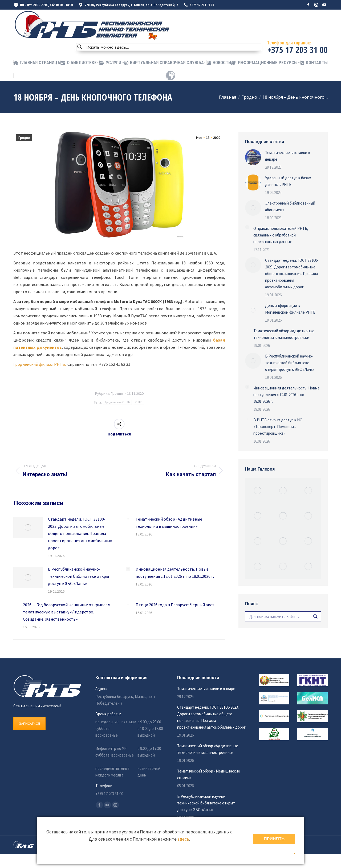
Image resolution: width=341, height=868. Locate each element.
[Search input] (173, 47)
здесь (183, 839)
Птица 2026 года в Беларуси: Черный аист (175, 605)
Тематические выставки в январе (288, 156)
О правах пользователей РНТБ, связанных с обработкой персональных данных (281, 235)
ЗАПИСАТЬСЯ (29, 724)
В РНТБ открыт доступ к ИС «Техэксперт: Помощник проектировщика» (278, 427)
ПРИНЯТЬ (274, 839)
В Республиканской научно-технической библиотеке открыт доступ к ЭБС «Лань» (80, 576)
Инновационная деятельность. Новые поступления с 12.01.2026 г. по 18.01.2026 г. (175, 573)
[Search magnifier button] (80, 47)
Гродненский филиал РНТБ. (40, 364)
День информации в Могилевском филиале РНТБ (290, 309)
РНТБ (139, 402)
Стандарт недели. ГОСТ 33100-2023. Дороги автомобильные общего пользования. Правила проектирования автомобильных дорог (80, 533)
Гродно (24, 138)
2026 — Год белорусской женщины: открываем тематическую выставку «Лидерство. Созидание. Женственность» (67, 612)
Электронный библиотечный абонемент (290, 206)
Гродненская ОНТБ (117, 402)
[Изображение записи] (28, 528)
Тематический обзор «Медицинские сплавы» (209, 774)
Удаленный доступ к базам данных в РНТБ (288, 181)
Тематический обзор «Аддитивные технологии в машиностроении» (169, 523)
